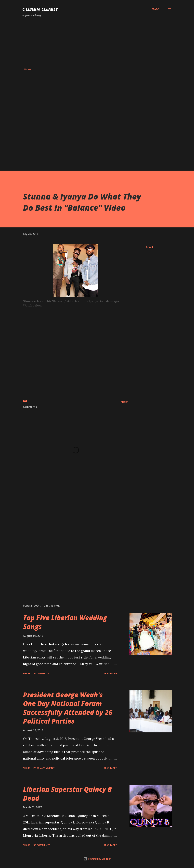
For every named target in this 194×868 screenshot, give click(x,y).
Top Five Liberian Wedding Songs (65, 622)
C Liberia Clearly (40, 9)
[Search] (156, 9)
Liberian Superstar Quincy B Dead (67, 794)
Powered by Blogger (97, 859)
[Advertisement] (97, 42)
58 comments (42, 845)
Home (28, 69)
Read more (110, 674)
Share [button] (150, 247)
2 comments (41, 674)
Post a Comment (44, 768)
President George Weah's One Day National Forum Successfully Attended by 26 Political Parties (68, 708)
